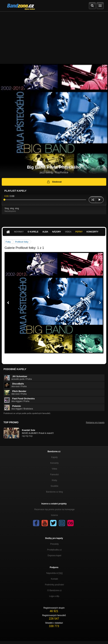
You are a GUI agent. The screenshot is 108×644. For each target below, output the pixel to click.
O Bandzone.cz (54, 590)
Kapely (54, 457)
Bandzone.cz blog (54, 492)
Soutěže (54, 486)
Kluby (54, 480)
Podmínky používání (54, 585)
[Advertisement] (54, 38)
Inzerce (54, 515)
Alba (45, 232)
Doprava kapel (54, 556)
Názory (57, 232)
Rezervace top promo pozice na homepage (54, 509)
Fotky (79, 232)
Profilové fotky (22, 242)
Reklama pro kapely (95, 423)
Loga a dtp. (54, 596)
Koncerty (92, 232)
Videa (68, 232)
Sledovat (54, 182)
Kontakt (54, 579)
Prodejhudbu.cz (54, 550)
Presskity (54, 544)
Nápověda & (54, 573)
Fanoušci (54, 475)
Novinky (19, 232)
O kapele (33, 232)
